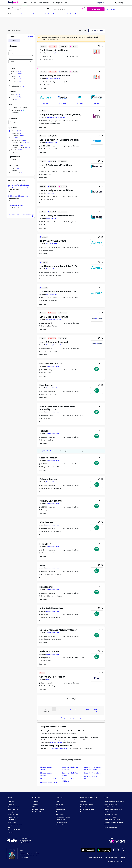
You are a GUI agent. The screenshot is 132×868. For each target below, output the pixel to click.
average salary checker (60, 748)
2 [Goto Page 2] (59, 709)
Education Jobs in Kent (70, 14)
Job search (11, 804)
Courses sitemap (61, 825)
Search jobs (96, 9)
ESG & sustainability (111, 827)
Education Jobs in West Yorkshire (70, 768)
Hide (10, 105)
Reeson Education (51, 168)
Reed (48, 679)
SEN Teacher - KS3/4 (51, 364)
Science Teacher (48, 458)
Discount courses (61, 812)
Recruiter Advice (37, 812)
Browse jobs (112, 9)
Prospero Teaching (52, 142)
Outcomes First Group (53, 366)
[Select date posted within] (21, 122)
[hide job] (102, 46)
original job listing (94, 37)
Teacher (44, 431)
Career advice (12, 820)
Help (9, 827)
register (60, 742)
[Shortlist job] (99, 46)
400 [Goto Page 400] (88, 709)
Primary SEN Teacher (51, 501)
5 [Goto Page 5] (76, 709)
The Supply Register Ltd (53, 320)
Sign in (52, 742)
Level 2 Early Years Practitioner (57, 165)
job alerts (50, 740)
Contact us (11, 802)
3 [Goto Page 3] (65, 709)
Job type (12, 69)
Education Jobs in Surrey (48, 783)
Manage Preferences (96, 858)
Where (50, 9)
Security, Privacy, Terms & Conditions (114, 858)
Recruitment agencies (38, 809)
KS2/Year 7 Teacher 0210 (53, 241)
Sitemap (10, 832)
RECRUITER (36, 797)
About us (83, 802)
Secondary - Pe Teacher (52, 677)
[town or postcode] (69, 9)
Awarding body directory (64, 817)
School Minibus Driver (51, 608)
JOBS (10, 797)
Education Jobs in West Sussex (70, 774)
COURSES (60, 797)
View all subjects (61, 809)
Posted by (12, 91)
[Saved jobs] (120, 3)
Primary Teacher (48, 479)
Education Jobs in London (30, 14)
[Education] (14, 41)
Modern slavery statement (88, 812)
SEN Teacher (46, 522)
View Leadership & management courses (21, 215)
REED (106, 797)
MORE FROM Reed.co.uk (89, 797)
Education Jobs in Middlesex (68, 780)
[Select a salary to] (21, 61)
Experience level (14, 157)
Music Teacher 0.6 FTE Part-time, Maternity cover (58, 408)
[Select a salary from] (21, 54)
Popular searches (13, 817)
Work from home (13, 809)
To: (9, 58)
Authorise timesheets (111, 804)
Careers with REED (110, 817)
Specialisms (13, 128)
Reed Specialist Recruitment (113, 809)
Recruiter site (36, 802)
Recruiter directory (14, 807)
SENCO (43, 565)
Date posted (13, 118)
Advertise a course (62, 822)
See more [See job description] (44, 63)
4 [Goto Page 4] (70, 709)
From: (10, 51)
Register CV (101, 3)
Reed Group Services (111, 807)
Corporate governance (87, 809)
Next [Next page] (96, 710)
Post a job (35, 804)
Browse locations (13, 814)
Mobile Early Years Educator (55, 76)
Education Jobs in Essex (93, 773)
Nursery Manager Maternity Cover (58, 630)
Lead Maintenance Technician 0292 (58, 292)
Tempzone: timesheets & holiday (114, 802)
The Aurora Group (51, 244)
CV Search (35, 807)
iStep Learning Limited (53, 53)
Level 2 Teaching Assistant (54, 317)
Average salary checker (15, 825)
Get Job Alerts (48, 451)
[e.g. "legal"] (29, 9)
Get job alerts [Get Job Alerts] (97, 31)
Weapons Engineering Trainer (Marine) (60, 115)
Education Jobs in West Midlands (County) (92, 768)
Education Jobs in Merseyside (91, 778)
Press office (84, 807)
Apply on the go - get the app (71, 718)
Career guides (60, 820)
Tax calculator (12, 822)
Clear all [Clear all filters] (30, 37)
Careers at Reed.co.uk (87, 804)
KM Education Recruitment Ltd (55, 117)
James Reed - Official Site (112, 820)
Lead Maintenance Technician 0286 (58, 266)
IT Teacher (45, 544)
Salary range (13, 46)
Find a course (60, 807)
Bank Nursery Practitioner (54, 50)
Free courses (60, 814)
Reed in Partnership (111, 814)
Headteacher (46, 385)
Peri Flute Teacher (49, 651)
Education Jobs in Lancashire (51, 14)
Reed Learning (109, 812)
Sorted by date (81, 30)
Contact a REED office (14, 830)
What (10, 9)
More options (13, 165)
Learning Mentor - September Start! (59, 140)
